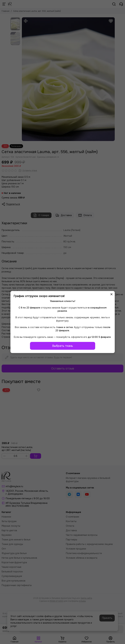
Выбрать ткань (62, 346)
